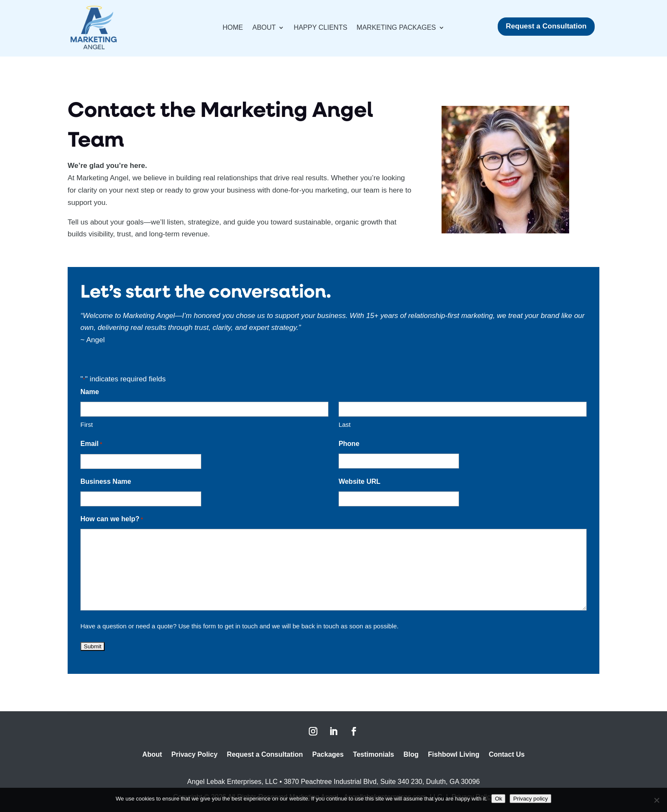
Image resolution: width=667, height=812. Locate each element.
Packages (328, 755)
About (264, 28)
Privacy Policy (195, 755)
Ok (498, 799)
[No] (656, 800)
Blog (411, 755)
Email (91, 444)
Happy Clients (320, 28)
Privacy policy (530, 799)
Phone (349, 444)
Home (233, 28)
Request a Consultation (546, 26)
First (87, 424)
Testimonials (374, 755)
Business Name (106, 481)
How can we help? (112, 520)
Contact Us (507, 755)
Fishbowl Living (454, 755)
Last (345, 424)
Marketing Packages (396, 28)
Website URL (359, 481)
